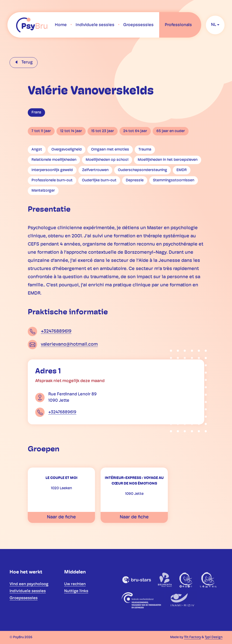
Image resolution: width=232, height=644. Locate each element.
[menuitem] (61, 25)
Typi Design (214, 637)
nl (214, 25)
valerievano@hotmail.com (69, 345)
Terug (27, 62)
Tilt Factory (192, 637)
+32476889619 (56, 331)
